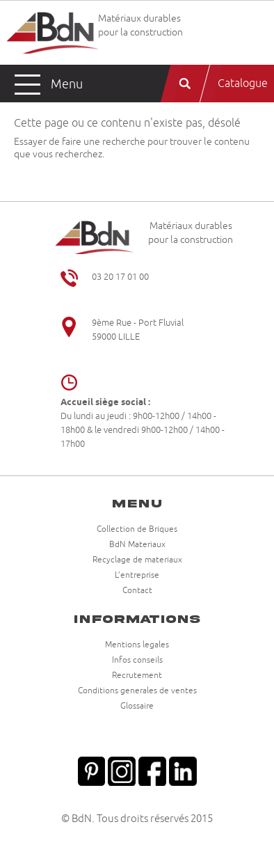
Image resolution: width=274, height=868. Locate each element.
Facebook (152, 770)
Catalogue (243, 84)
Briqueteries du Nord (52, 33)
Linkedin (183, 770)
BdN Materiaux (137, 545)
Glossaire (137, 707)
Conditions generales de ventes (137, 691)
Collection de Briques (137, 530)
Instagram (122, 770)
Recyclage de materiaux (137, 560)
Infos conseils (137, 661)
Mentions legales (137, 645)
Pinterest (91, 770)
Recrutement (137, 676)
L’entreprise (137, 576)
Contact (137, 591)
